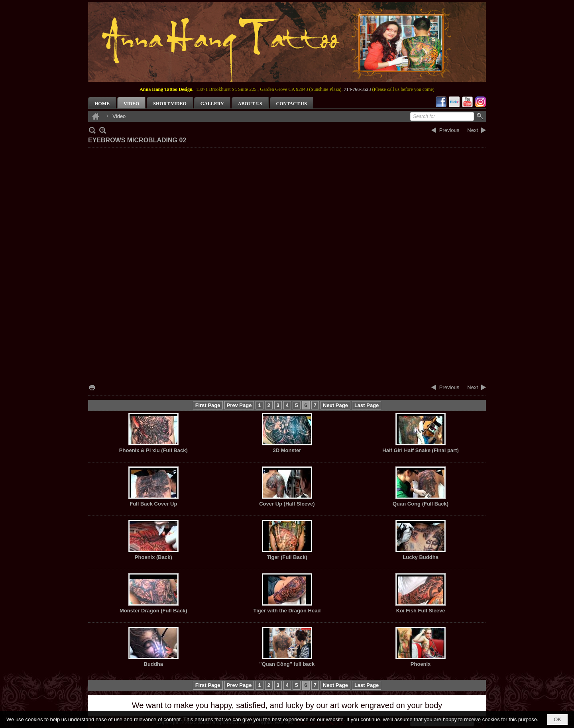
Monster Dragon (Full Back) (153, 611)
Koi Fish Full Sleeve (421, 611)
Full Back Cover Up (153, 504)
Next (473, 130)
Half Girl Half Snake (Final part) (420, 450)
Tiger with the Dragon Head (287, 611)
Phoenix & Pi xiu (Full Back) (153, 450)
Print (92, 387)
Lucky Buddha (421, 557)
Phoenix (421, 664)
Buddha (153, 664)
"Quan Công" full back (287, 664)
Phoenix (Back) (153, 557)
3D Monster (287, 450)
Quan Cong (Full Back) (421, 504)
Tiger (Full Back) (287, 557)
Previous (449, 130)
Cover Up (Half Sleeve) (287, 504)
